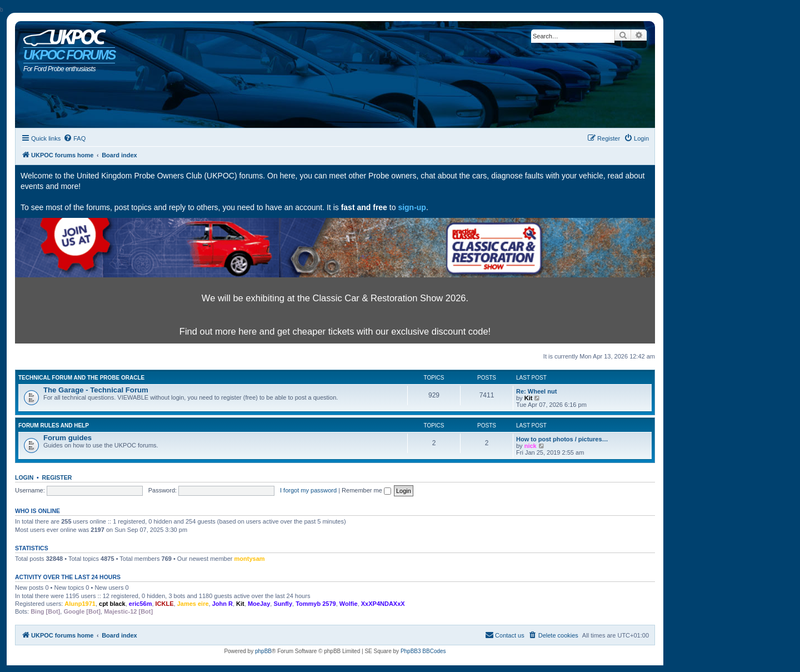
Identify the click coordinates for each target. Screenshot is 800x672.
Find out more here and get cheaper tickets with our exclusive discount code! (335, 331)
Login (24, 477)
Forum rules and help (54, 425)
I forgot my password (308, 490)
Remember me (366, 490)
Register (57, 477)
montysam (250, 559)
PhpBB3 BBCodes (423, 651)
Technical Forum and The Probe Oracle (81, 378)
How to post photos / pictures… (562, 439)
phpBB (263, 651)
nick (531, 446)
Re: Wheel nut (536, 391)
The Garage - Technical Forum (96, 390)
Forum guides (67, 438)
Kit (529, 398)
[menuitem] (74, 138)
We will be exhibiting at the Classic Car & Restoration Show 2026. (335, 298)
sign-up (412, 207)
